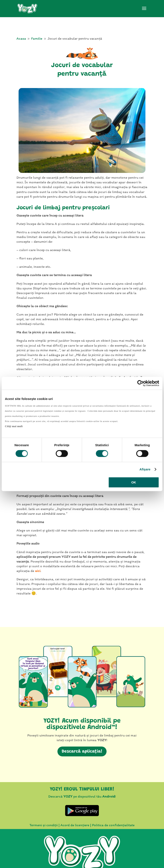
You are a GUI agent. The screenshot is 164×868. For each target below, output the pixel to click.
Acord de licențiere (75, 825)
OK (134, 482)
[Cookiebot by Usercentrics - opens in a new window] (140, 383)
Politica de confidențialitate (113, 825)
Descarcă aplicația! (82, 751)
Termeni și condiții (44, 825)
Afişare (145, 469)
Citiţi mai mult (14, 426)
